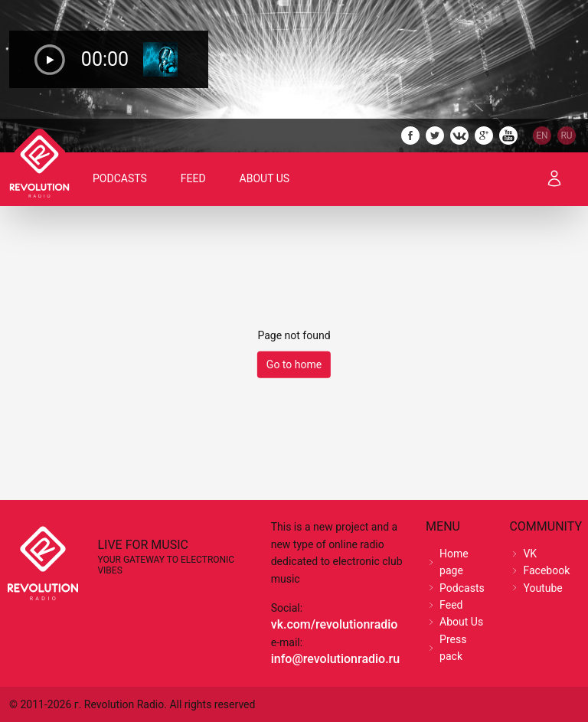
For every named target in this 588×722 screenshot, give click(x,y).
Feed (193, 178)
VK (530, 554)
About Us (265, 178)
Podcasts (120, 178)
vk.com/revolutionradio (335, 624)
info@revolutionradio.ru (335, 659)
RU (566, 136)
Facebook (546, 570)
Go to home (294, 364)
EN (542, 136)
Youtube (542, 588)
